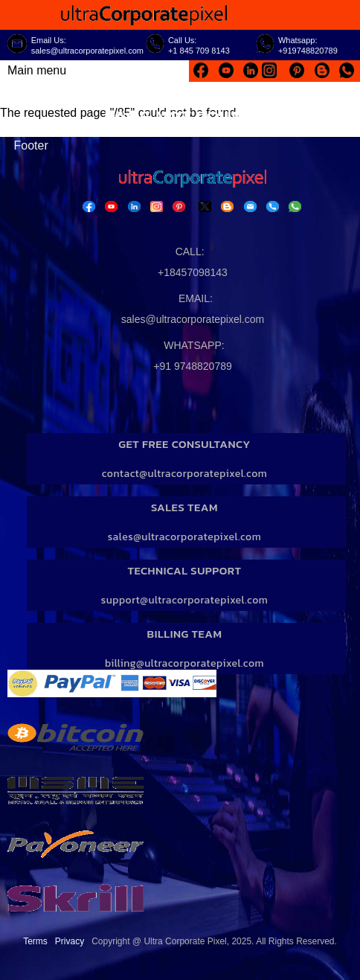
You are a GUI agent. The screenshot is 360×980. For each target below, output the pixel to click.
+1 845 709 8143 (199, 51)
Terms (35, 941)
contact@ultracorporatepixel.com (185, 474)
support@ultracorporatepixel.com (185, 600)
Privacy (70, 941)
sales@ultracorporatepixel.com (87, 51)
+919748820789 (308, 51)
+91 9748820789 (193, 366)
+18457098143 (193, 272)
